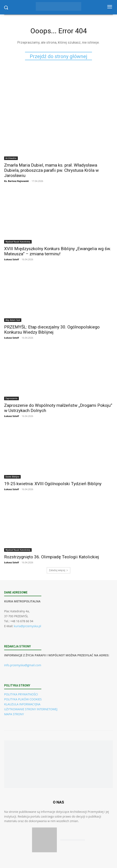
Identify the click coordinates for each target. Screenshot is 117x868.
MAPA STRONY (14, 714)
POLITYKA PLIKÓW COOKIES (23, 699)
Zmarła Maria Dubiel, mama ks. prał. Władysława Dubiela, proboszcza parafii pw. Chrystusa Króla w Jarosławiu (51, 170)
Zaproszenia (11, 398)
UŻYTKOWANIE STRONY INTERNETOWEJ (31, 709)
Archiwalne (11, 158)
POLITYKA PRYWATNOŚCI (21, 694)
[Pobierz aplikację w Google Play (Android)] (73, 840)
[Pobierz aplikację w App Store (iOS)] (44, 840)
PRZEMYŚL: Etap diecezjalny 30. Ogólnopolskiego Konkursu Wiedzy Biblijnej (52, 330)
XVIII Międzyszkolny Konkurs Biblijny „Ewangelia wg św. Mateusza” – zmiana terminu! (58, 251)
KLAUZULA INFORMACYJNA (22, 704)
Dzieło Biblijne (12, 477)
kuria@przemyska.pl (27, 626)
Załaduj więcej (59, 570)
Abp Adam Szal (13, 320)
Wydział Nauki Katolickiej (18, 242)
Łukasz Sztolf (11, 259)
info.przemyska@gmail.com (23, 665)
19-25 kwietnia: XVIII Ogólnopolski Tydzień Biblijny (53, 484)
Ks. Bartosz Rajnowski (16, 181)
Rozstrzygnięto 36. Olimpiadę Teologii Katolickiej (52, 557)
